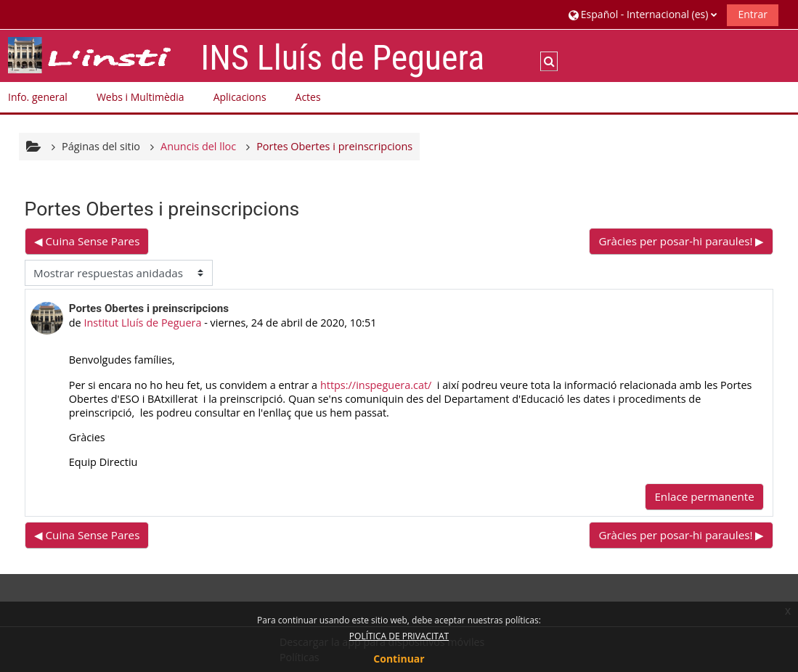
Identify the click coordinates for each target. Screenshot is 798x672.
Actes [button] (308, 97)
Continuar (399, 659)
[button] (643, 14)
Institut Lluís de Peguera (142, 323)
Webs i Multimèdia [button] (141, 97)
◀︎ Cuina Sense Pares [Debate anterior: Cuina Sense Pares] (87, 241)
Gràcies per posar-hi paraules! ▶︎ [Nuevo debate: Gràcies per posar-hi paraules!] (681, 241)
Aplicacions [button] (240, 97)
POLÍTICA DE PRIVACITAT (399, 636)
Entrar (753, 14)
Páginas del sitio (101, 146)
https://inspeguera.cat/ (376, 385)
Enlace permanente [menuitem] (704, 496)
